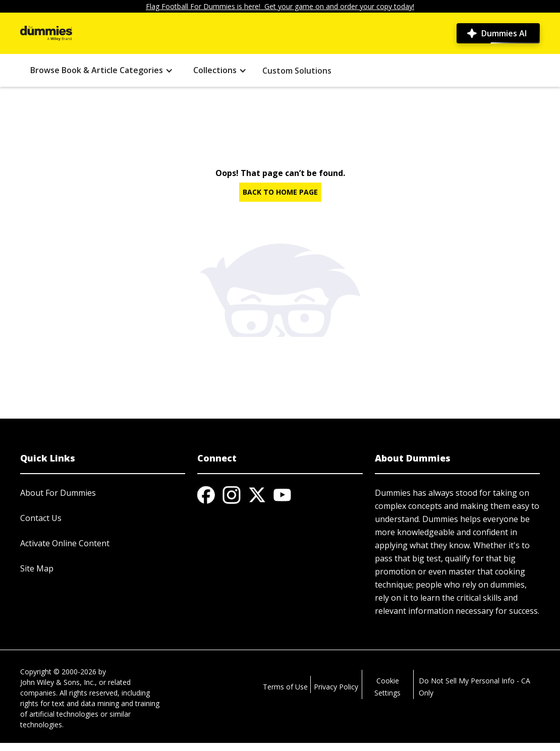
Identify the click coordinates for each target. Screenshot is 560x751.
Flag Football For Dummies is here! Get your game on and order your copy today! (280, 6)
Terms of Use (285, 687)
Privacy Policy (336, 687)
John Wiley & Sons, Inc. (58, 682)
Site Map (37, 568)
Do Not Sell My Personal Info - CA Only (474, 687)
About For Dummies (58, 493)
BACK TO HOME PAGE (280, 192)
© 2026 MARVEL (47, 746)
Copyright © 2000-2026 (58, 672)
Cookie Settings (387, 687)
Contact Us (41, 518)
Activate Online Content (65, 543)
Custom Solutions (297, 71)
